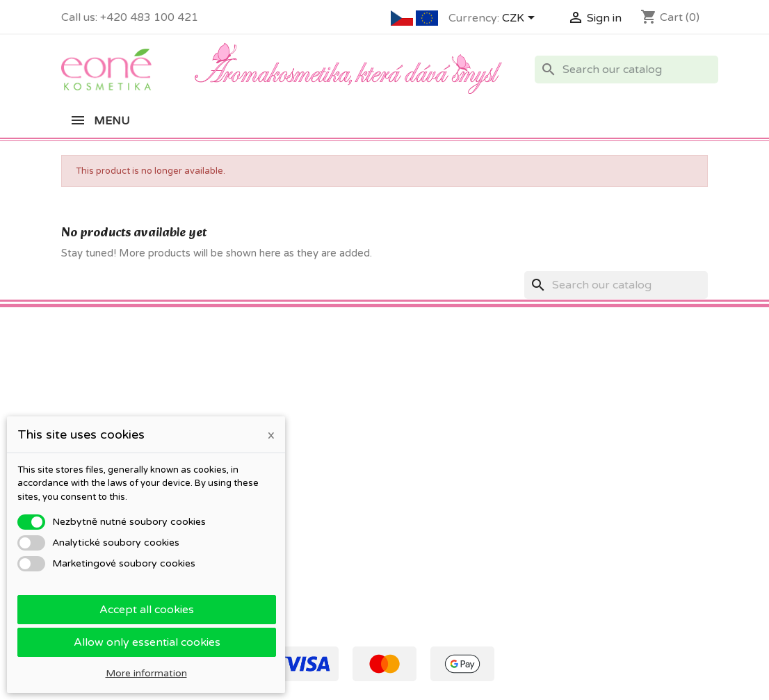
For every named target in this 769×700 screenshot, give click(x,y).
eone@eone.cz (639, 473)
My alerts (417, 513)
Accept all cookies (147, 610)
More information (146, 673)
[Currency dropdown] (521, 19)
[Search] (626, 70)
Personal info (425, 404)
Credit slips (421, 440)
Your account (438, 380)
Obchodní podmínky (275, 404)
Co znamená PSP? (104, 404)
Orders (411, 422)
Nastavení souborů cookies (458, 495)
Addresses (419, 458)
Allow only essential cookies (147, 642)
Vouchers (416, 477)
